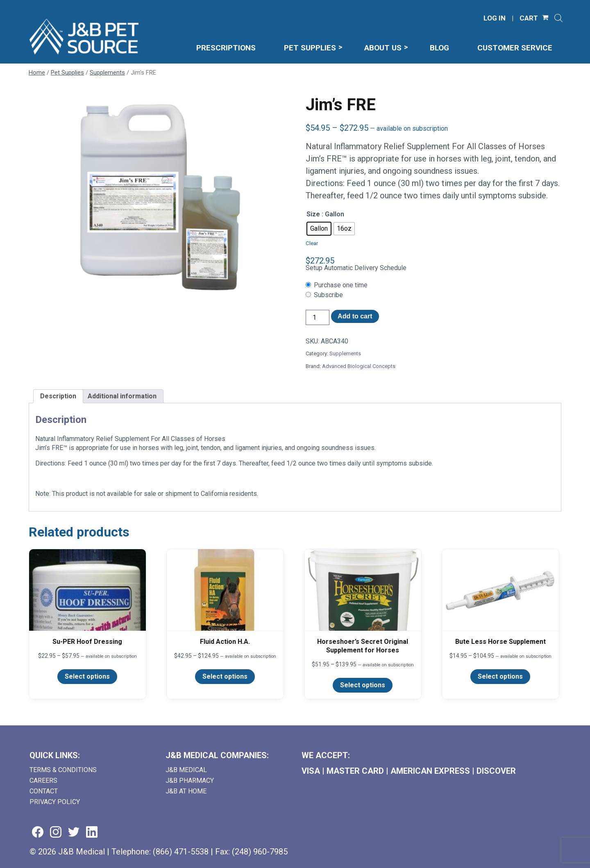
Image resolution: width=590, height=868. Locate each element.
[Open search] (558, 18)
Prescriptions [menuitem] (226, 48)
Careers (43, 781)
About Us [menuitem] (383, 48)
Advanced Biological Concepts (359, 366)
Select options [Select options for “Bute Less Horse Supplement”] (500, 676)
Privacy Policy (55, 802)
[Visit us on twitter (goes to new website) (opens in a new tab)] (74, 833)
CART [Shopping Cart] (529, 18)
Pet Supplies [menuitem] (310, 48)
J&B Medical (186, 770)
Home (37, 73)
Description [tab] (58, 396)
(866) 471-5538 (181, 852)
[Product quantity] (318, 317)
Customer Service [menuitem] (515, 48)
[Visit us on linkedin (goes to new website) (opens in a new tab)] (92, 833)
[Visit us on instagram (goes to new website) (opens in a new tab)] (56, 833)
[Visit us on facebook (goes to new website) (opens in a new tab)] (38, 833)
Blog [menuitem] (439, 48)
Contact (44, 791)
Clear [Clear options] (312, 243)
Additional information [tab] (122, 396)
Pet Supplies (67, 73)
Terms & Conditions (63, 770)
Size (313, 214)
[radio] (319, 229)
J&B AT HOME (186, 791)
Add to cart (355, 316)
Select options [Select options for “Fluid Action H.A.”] (225, 676)
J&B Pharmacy (190, 781)
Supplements (107, 73)
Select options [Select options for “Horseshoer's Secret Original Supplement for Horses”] (363, 685)
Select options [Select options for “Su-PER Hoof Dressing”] (87, 676)
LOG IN (495, 18)
